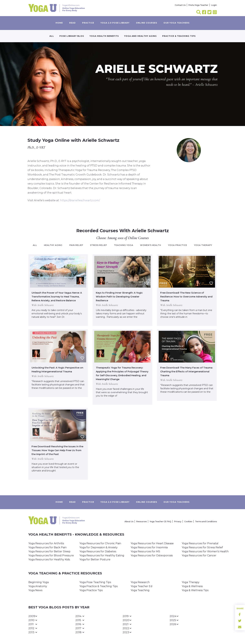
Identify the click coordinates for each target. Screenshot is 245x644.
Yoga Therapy (191, 582)
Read (72, 23)
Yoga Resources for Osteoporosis (152, 555)
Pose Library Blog (72, 36)
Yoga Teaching (140, 590)
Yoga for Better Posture (95, 559)
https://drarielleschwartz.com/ (80, 200)
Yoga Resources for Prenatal (200, 543)
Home (59, 23)
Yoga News (35, 590)
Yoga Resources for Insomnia (149, 547)
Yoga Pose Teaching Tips (95, 582)
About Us (129, 521)
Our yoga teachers (176, 23)
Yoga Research (140, 582)
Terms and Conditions (206, 521)
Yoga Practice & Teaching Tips (98, 586)
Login (214, 5)
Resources (142, 521)
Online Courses (147, 23)
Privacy (178, 521)
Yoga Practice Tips (91, 590)
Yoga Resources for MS (145, 551)
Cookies (188, 521)
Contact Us (180, 5)
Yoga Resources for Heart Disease (152, 543)
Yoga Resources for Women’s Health (205, 551)
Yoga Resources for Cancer (199, 555)
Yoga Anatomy (38, 586)
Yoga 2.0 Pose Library (115, 23)
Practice (88, 23)
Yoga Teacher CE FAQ (160, 521)
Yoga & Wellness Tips (195, 590)
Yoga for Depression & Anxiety (98, 547)
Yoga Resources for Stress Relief (202, 547)
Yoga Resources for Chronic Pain (100, 543)
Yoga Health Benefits (104, 36)
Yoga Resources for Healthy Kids (49, 559)
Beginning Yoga (38, 582)
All (52, 36)
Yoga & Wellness (192, 586)
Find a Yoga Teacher (198, 5)
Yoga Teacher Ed (142, 586)
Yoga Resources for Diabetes (98, 551)
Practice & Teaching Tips (179, 36)
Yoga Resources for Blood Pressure (51, 555)
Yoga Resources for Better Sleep (49, 551)
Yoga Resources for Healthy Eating (102, 555)
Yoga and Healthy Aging (140, 36)
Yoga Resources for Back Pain (47, 547)
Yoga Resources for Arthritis (46, 543)
